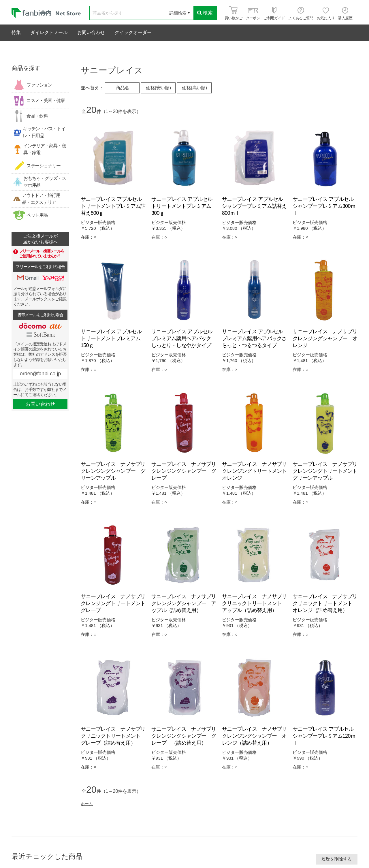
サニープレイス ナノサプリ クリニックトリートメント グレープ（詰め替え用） (116, 736)
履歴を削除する (337, 859)
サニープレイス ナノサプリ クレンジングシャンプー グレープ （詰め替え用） (186, 736)
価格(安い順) (158, 88)
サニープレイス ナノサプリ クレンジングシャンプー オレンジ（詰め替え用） (257, 736)
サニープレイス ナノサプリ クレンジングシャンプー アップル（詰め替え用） (186, 603)
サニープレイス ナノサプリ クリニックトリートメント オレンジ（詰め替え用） (327, 603)
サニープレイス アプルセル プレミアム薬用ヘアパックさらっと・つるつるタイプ (255, 338)
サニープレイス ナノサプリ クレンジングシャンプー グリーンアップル (116, 471)
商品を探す (26, 68)
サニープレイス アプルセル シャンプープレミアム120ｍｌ (326, 736)
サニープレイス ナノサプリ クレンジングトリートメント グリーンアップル (327, 471)
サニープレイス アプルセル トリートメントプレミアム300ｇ (184, 206)
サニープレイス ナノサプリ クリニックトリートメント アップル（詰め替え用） (257, 603)
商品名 (122, 88)
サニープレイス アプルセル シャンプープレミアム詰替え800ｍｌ (255, 206)
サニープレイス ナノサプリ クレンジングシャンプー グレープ (186, 471)
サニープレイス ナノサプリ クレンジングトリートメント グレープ (116, 603)
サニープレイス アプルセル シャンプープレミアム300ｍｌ (326, 206)
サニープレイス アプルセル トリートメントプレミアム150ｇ (114, 338)
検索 (205, 13)
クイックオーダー (133, 32)
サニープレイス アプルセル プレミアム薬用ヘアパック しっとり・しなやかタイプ (184, 338)
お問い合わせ (91, 32)
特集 (16, 32)
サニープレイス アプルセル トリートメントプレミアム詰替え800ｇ (114, 206)
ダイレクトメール (49, 32)
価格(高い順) (194, 88)
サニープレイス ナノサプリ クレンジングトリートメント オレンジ (257, 471)
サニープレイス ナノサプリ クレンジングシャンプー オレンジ (327, 338)
